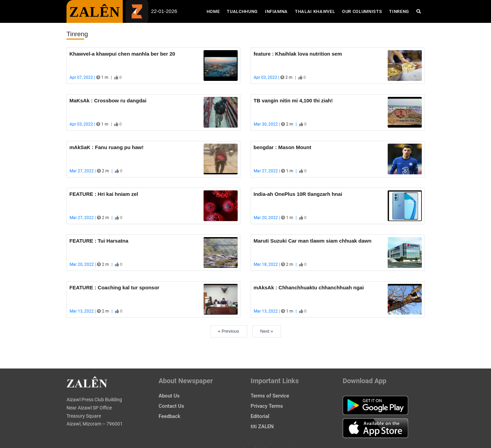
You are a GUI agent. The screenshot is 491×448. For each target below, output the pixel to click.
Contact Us (171, 406)
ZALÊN (95, 12)
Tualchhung (242, 11)
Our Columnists (362, 11)
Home (215, 11)
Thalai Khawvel (315, 11)
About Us (169, 396)
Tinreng (399, 11)
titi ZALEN (262, 427)
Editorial (260, 416)
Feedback (169, 416)
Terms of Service (270, 396)
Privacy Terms (267, 406)
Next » (267, 331)
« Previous (228, 331)
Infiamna (276, 11)
